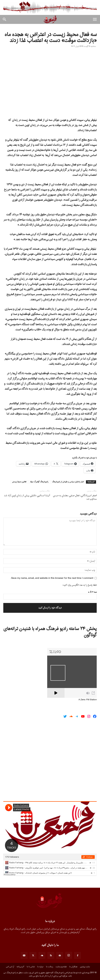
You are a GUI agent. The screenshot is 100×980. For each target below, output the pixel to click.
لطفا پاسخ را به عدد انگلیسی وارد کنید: (80, 585)
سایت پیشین (85, 967)
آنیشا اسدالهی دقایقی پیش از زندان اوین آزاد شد (27, 496)
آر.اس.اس (10, 967)
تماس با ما (31, 967)
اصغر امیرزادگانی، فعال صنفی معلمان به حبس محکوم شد (75, 497)
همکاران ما (73, 967)
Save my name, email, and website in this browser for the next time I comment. (52, 578)
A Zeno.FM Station (88, 700)
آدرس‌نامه (20, 967)
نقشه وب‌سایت (61, 967)
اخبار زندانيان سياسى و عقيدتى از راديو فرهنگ (68, 482)
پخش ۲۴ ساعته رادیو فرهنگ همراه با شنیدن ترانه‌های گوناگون (50, 632)
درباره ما (40, 967)
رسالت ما (50, 967)
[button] (95, 19)
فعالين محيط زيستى (19, 482)
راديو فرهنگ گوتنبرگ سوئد (39, 482)
